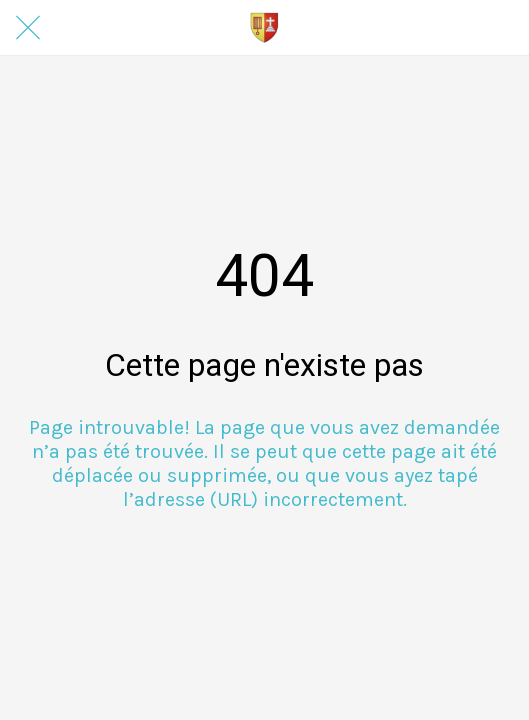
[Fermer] (28, 28)
